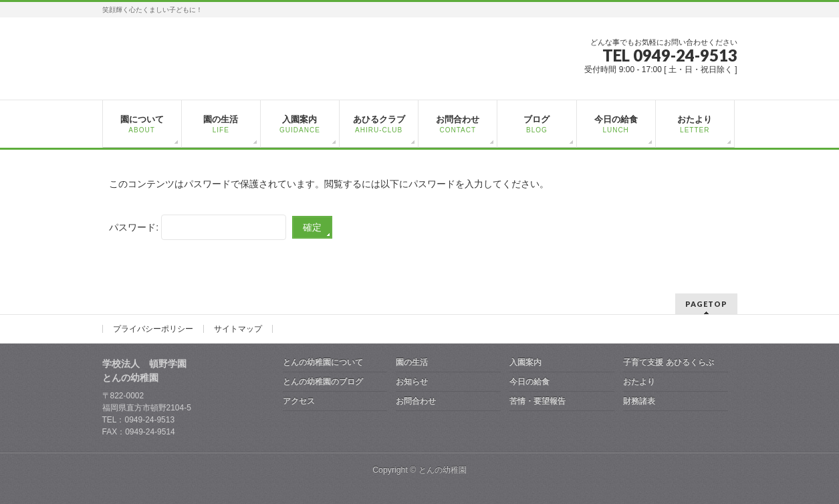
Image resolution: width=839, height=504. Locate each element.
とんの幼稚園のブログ (323, 382)
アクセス (299, 401)
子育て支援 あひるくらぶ (668, 362)
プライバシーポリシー (153, 329)
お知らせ (412, 382)
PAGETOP (706, 304)
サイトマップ (238, 329)
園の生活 (412, 362)
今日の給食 (529, 382)
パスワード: (198, 227)
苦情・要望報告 (537, 401)
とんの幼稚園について (323, 362)
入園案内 (525, 362)
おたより (639, 382)
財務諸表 (639, 401)
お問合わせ (416, 401)
